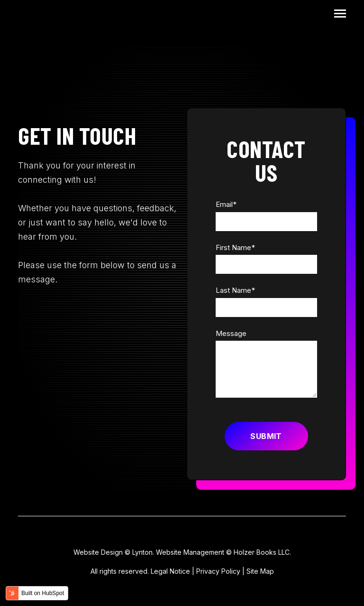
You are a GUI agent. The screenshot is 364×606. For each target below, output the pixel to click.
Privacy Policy (218, 571)
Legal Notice (170, 571)
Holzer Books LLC (262, 552)
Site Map (260, 571)
